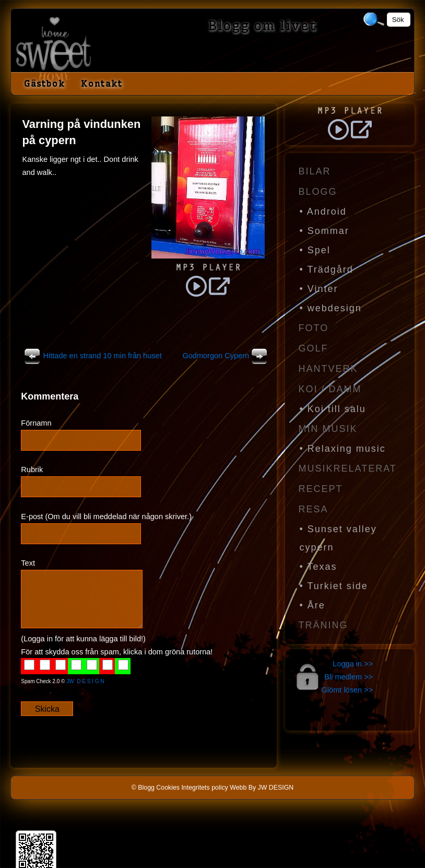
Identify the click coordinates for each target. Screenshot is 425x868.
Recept (321, 489)
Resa (314, 509)
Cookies (168, 788)
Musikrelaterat (348, 468)
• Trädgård (327, 269)
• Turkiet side (334, 586)
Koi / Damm (330, 389)
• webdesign (331, 308)
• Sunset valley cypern (338, 538)
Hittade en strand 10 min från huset (92, 356)
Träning (323, 625)
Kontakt (102, 84)
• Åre (312, 605)
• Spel (315, 250)
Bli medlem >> (349, 677)
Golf (314, 348)
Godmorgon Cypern (226, 356)
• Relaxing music (343, 449)
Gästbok (45, 84)
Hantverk (328, 369)
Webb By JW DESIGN (262, 788)
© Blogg (143, 788)
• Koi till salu (333, 409)
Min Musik (328, 429)
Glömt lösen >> (347, 690)
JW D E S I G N (85, 681)
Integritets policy (204, 788)
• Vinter (319, 289)
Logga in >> (353, 664)
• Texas (318, 567)
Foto (314, 328)
